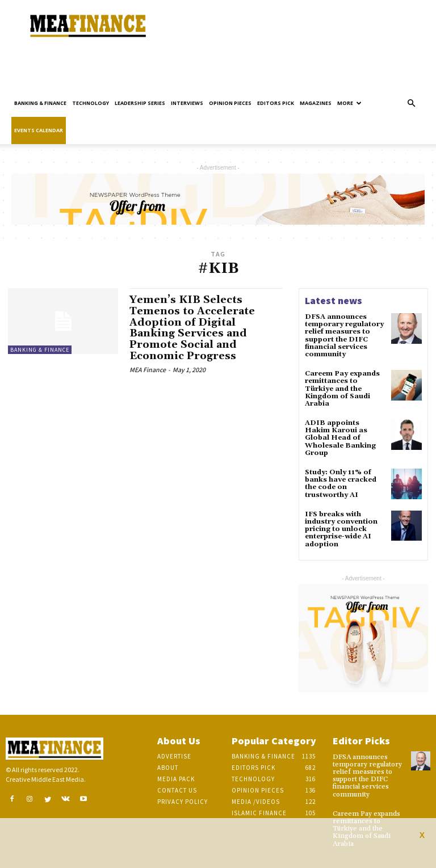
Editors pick (276, 103)
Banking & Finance (40, 103)
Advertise (174, 756)
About (168, 768)
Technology (91, 103)
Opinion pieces (230, 103)
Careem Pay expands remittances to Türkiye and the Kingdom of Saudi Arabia (342, 389)
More (349, 103)
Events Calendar (39, 130)
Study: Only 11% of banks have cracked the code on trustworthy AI (341, 484)
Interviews (187, 103)
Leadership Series (140, 103)
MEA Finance (148, 370)
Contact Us (177, 790)
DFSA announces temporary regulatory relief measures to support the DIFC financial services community (344, 336)
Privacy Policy (183, 802)
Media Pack (176, 779)
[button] (411, 104)
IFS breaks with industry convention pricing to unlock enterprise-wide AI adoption (341, 529)
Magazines (316, 103)
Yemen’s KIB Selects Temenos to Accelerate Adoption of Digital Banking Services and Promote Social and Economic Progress (192, 328)
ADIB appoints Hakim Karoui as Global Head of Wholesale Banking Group (340, 438)
